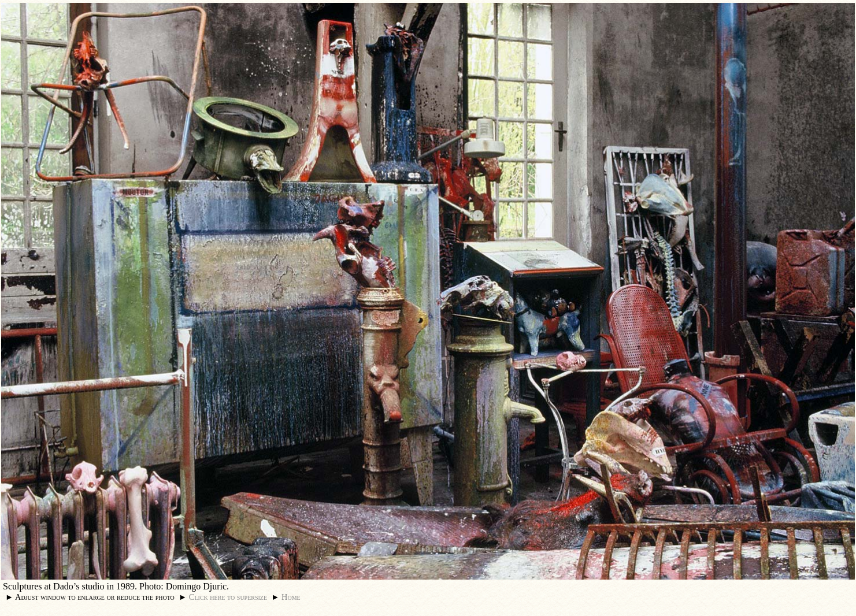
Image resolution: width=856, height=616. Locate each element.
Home (291, 597)
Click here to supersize (228, 597)
